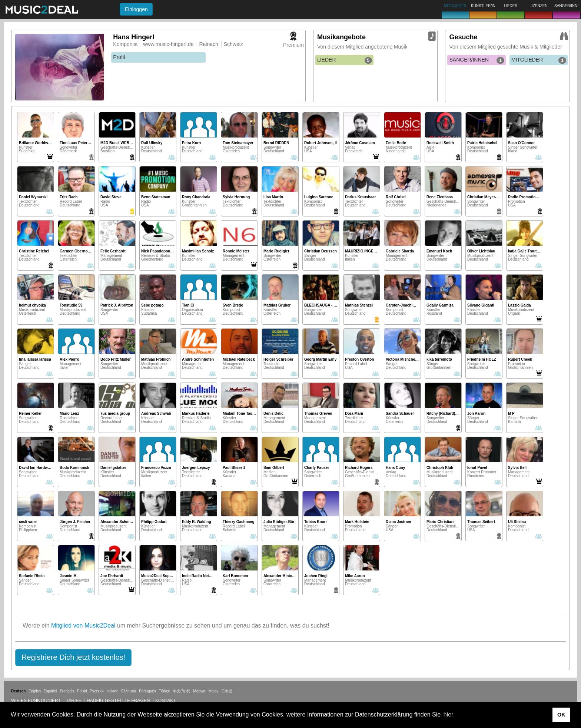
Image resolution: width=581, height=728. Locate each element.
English (35, 691)
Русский (97, 691)
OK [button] (561, 715)
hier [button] (449, 714)
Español (50, 691)
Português (147, 691)
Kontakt (166, 701)
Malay (214, 691)
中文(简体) (182, 691)
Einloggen (136, 9)
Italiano (112, 691)
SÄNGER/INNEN (477, 60)
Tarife (74, 701)
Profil (119, 57)
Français (67, 691)
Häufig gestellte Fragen (118, 701)
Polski (82, 691)
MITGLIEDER (539, 60)
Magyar (199, 691)
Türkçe (165, 691)
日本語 (227, 691)
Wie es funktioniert (36, 701)
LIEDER (345, 60)
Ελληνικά (129, 691)
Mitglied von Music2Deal (83, 626)
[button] (73, 658)
